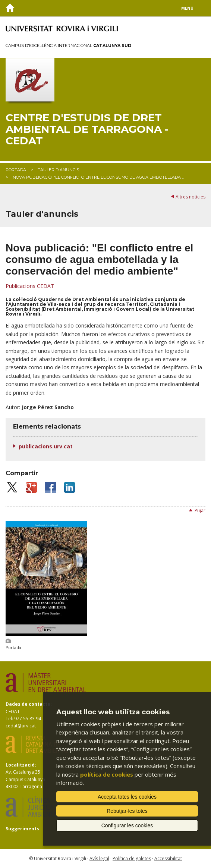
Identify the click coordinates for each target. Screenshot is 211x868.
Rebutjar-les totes (127, 811)
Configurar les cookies (127, 825)
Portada (16, 170)
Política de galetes (132, 858)
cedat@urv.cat (21, 726)
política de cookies (107, 774)
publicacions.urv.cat (46, 446)
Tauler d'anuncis (58, 170)
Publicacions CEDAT (30, 286)
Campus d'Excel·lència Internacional (68, 46)
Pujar (200, 510)
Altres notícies (190, 197)
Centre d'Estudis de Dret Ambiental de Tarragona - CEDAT (87, 129)
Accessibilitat (168, 858)
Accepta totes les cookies (127, 797)
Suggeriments (22, 829)
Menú (187, 8)
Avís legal (99, 858)
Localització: (21, 765)
